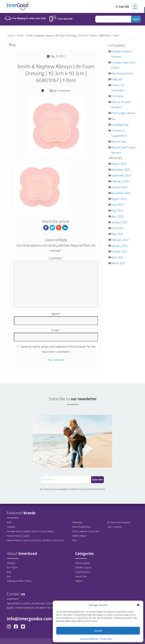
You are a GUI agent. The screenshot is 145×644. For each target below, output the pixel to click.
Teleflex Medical (79, 528)
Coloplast (11, 519)
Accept (98, 631)
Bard (9, 514)
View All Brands (115, 519)
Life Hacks (117, 96)
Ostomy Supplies (83, 555)
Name (56, 314)
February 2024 (120, 181)
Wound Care (119, 142)
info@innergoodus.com (31, 611)
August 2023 (119, 199)
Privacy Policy (106, 638)
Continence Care (82, 564)
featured (117, 79)
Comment (56, 258)
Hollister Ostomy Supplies (18, 528)
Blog (9, 564)
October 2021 (119, 251)
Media (20, 35)
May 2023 (117, 211)
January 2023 (119, 222)
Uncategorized (120, 125)
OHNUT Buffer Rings (81, 519)
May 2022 (117, 234)
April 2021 (117, 257)
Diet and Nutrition (122, 73)
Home (11, 35)
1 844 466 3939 (63, 19)
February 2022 (120, 240)
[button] (138, 605)
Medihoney (77, 514)
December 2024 (121, 170)
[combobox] (114, 20)
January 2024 (119, 187)
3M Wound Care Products (119, 514)
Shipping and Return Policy (19, 573)
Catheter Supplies (83, 560)
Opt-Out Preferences (89, 638)
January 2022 (119, 246)
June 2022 (117, 228)
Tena (74, 532)
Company (11, 555)
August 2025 (119, 164)
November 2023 (121, 193)
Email (56, 330)
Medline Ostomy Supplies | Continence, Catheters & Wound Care (36, 532)
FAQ (9, 568)
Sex (113, 119)
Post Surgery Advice (123, 113)
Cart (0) (119, 7)
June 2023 (117, 205)
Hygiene (79, 573)
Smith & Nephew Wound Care (86, 523)
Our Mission (12, 560)
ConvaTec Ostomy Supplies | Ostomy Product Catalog (30, 523)
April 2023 (117, 216)
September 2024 (121, 175)
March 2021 (118, 263)
